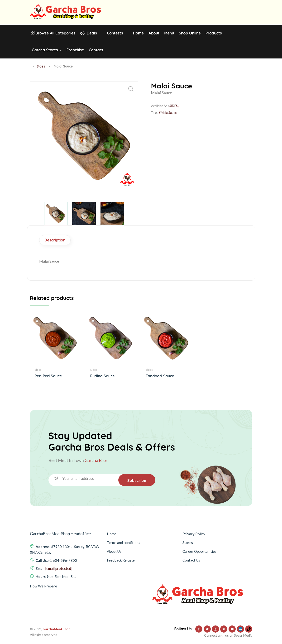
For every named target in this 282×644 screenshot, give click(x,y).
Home (139, 33)
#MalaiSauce (168, 113)
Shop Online (190, 33)
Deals (92, 33)
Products (214, 33)
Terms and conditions (124, 541)
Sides (41, 66)
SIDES (174, 106)
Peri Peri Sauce (48, 376)
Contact (96, 50)
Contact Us (191, 559)
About (154, 33)
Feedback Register (122, 559)
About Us (114, 550)
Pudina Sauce (103, 376)
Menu (169, 33)
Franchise (75, 50)
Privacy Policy (194, 532)
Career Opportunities (199, 550)
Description (56, 240)
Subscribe (136, 479)
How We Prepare (43, 585)
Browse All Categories (53, 33)
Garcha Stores (47, 50)
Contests (115, 33)
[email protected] (59, 567)
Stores (188, 541)
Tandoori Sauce (160, 376)
